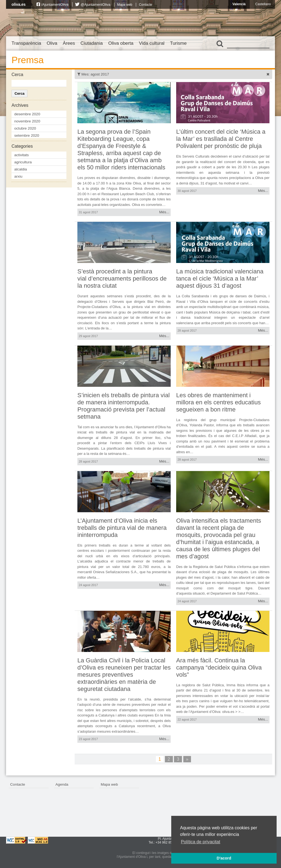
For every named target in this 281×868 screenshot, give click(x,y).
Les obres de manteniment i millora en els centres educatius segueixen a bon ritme (218, 402)
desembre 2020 (27, 114)
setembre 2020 (27, 135)
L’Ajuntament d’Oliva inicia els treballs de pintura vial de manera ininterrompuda (122, 528)
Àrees (69, 43)
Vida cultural (152, 43)
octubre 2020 (25, 128)
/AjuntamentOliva (55, 5)
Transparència (26, 43)
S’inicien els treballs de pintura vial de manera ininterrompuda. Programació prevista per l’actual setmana (123, 406)
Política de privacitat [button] (200, 842)
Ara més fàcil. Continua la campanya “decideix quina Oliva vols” (219, 667)
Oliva (52, 43)
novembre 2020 (27, 121)
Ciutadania (92, 43)
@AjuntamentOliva (96, 5)
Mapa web (125, 5)
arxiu (18, 176)
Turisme (178, 43)
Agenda (62, 784)
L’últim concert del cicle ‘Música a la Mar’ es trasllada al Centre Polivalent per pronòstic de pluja (221, 139)
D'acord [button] (224, 858)
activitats (22, 155)
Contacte (145, 5)
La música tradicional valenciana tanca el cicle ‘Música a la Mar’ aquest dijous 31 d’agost (220, 278)
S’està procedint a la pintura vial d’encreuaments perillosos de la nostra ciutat (122, 278)
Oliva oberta (121, 43)
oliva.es (19, 4)
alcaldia (21, 169)
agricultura (23, 162)
